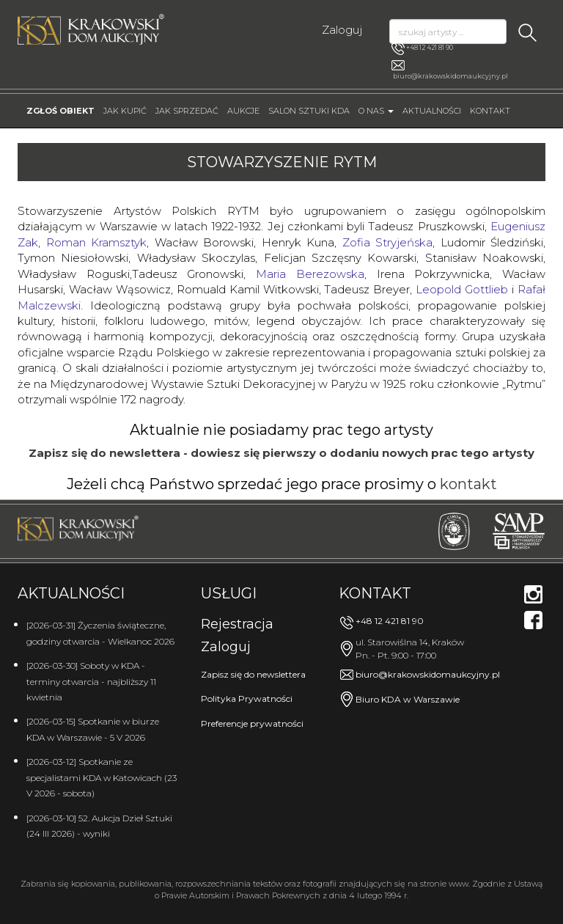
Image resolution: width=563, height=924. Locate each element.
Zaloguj (342, 30)
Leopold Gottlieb (462, 289)
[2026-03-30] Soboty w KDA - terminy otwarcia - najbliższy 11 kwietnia (91, 681)
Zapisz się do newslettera (253, 674)
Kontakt (490, 111)
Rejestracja (237, 624)
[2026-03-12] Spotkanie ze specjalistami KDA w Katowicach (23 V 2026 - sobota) (102, 777)
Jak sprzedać (187, 111)
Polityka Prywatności (247, 698)
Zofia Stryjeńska (388, 242)
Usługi (229, 593)
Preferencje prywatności (252, 723)
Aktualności (432, 111)
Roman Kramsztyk (97, 242)
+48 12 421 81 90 (422, 48)
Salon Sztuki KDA (309, 111)
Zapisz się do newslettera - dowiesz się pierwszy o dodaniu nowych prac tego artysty (281, 453)
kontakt (468, 484)
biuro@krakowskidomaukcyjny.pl (450, 76)
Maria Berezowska (310, 274)
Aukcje (243, 111)
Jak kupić (125, 111)
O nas (376, 111)
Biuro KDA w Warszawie (408, 699)
